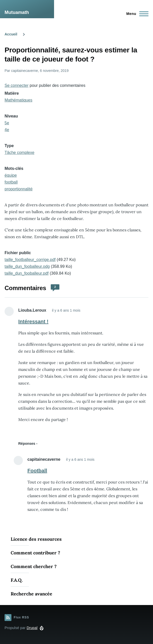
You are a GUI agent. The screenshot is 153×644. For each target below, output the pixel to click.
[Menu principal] (136, 14)
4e (7, 130)
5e (7, 123)
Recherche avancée (31, 594)
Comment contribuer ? (35, 553)
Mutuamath (17, 12)
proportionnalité (19, 189)
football (11, 182)
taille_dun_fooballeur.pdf (27, 273)
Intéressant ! (33, 321)
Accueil (11, 34)
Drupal (32, 628)
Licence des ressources (36, 539)
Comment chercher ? (34, 566)
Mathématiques (18, 100)
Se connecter (16, 85)
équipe (11, 175)
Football (37, 471)
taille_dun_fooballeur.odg (27, 266)
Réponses (27, 444)
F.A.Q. (17, 580)
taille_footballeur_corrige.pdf (30, 260)
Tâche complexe (19, 153)
